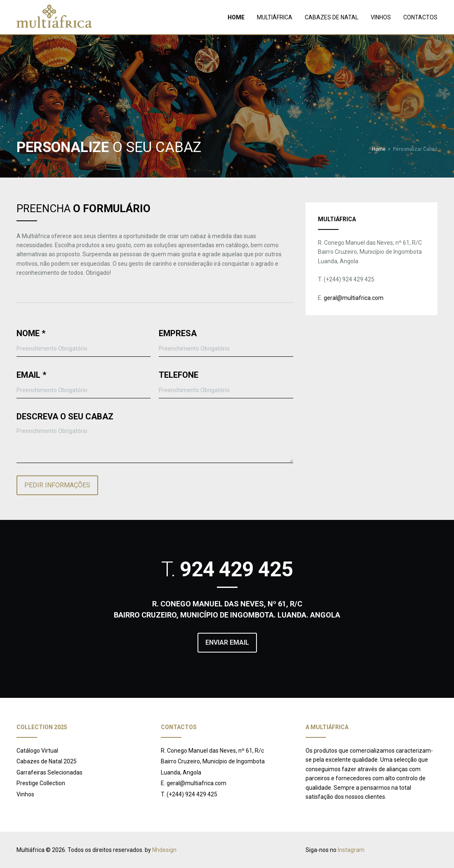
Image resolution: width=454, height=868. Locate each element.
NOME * (31, 333)
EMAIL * (31, 375)
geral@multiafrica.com (354, 298)
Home (379, 149)
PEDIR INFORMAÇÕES (57, 485)
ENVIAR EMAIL (227, 642)
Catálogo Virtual (37, 751)
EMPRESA (178, 333)
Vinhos (25, 794)
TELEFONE (179, 375)
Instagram (351, 850)
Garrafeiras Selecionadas (49, 772)
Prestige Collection (41, 783)
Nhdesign (164, 850)
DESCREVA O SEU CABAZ (65, 416)
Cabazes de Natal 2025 (47, 761)
